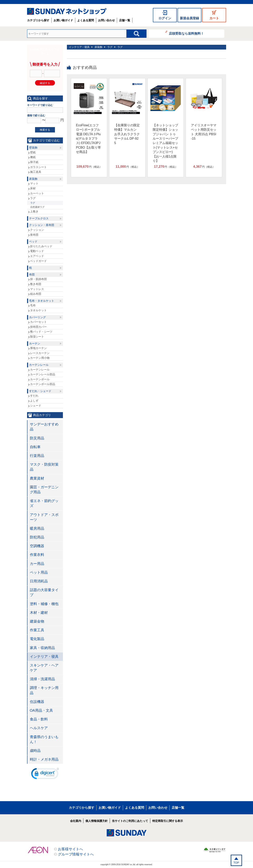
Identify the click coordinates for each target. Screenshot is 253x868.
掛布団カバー (38, 327)
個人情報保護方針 (97, 821)
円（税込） (89, 167)
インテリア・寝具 (79, 47)
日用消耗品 (39, 581)
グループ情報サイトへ (76, 854)
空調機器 (37, 546)
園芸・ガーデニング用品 (44, 490)
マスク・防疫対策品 (44, 467)
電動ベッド (37, 251)
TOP (236, 863)
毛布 (33, 305)
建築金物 (37, 621)
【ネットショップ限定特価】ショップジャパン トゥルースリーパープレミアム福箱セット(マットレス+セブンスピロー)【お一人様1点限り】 (165, 143)
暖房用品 (37, 528)
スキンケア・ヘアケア (44, 668)
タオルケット (38, 310)
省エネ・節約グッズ (44, 503)
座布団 (34, 235)
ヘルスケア (39, 728)
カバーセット (38, 322)
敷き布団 (36, 284)
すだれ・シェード (40, 391)
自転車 (35, 447)
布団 (32, 274)
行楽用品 (37, 456)
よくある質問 (86, 20)
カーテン (35, 344)
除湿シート (37, 337)
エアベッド (37, 256)
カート (214, 18)
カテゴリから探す (38, 20)
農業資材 (37, 478)
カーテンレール (39, 365)
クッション (37, 230)
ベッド (33, 241)
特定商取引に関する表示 (168, 821)
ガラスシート (38, 167)
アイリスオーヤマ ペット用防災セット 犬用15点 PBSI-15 (204, 132)
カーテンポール (40, 379)
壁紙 (33, 152)
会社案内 (76, 821)
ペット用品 (39, 572)
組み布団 (36, 294)
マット (34, 183)
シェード (36, 406)
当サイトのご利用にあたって (130, 821)
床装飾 (98, 47)
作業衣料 (37, 555)
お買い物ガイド (63, 20)
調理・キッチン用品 (44, 690)
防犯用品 (37, 537)
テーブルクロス (39, 218)
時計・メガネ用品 (44, 759)
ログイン (165, 18)
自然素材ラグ (37, 207)
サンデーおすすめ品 (44, 427)
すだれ (34, 396)
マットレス (37, 289)
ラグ (110, 47)
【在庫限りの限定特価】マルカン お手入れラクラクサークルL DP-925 (127, 134)
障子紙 (34, 162)
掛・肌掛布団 (38, 279)
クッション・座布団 (42, 225)
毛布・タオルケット (42, 301)
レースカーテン (40, 353)
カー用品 (37, 564)
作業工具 (37, 630)
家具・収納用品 (42, 648)
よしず (34, 401)
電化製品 (37, 639)
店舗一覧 (125, 20)
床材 (33, 188)
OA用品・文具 (41, 710)
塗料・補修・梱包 (44, 604)
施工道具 (36, 172)
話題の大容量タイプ (44, 592)
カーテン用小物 (40, 358)
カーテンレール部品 (43, 374)
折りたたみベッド (41, 246)
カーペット (37, 193)
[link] (45, 775)
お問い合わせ (106, 20)
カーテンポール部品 (43, 384)
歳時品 (35, 751)
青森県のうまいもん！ (44, 739)
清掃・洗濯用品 (42, 679)
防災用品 (37, 438)
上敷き (34, 211)
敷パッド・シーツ (41, 332)
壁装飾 (33, 148)
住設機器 (37, 702)
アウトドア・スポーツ (44, 517)
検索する (45, 130)
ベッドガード (38, 261)
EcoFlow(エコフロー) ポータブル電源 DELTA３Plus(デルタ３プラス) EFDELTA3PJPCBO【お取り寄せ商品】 (88, 139)
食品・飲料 (39, 719)
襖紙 (33, 157)
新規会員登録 (190, 18)
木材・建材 (39, 613)
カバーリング (37, 317)
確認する (45, 83)
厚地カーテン (38, 348)
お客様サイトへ (70, 849)
